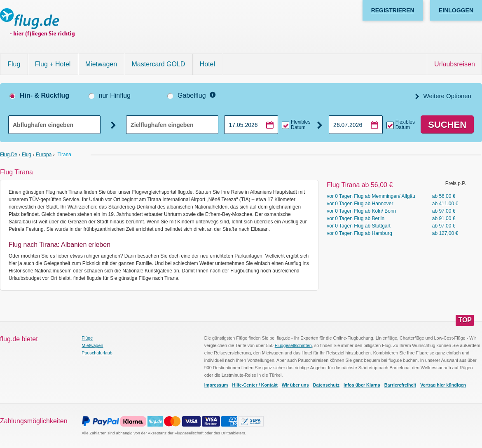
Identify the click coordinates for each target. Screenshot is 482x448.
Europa (44, 155)
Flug (14, 64)
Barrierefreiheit (400, 385)
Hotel (207, 64)
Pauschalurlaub (97, 353)
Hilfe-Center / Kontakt (255, 385)
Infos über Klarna (362, 385)
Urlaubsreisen (455, 64)
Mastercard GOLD (159, 64)
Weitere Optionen (446, 96)
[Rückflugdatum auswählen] (356, 125)
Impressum (216, 385)
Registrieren (393, 10)
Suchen (447, 125)
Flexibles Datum (301, 125)
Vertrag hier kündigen (443, 385)
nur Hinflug (115, 95)
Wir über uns (295, 385)
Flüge (87, 338)
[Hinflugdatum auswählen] (251, 125)
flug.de (9, 155)
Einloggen (456, 10)
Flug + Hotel (53, 64)
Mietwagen (101, 64)
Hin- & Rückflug (44, 95)
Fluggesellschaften (293, 345)
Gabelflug (192, 95)
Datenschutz (326, 385)
